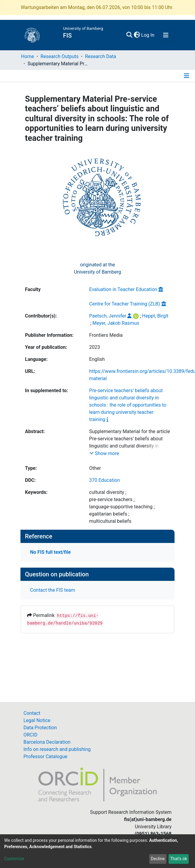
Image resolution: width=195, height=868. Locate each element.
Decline (158, 859)
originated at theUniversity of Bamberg (98, 268)
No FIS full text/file (50, 552)
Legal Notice (37, 720)
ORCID (30, 735)
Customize (14, 859)
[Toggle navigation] (166, 35)
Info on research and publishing (57, 749)
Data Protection (40, 728)
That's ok (178, 859)
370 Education (104, 480)
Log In (148, 35)
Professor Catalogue (45, 756)
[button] (137, 35)
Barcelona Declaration (47, 742)
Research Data (100, 56)
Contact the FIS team (53, 590)
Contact (32, 713)
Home (28, 56)
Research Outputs (59, 56)
